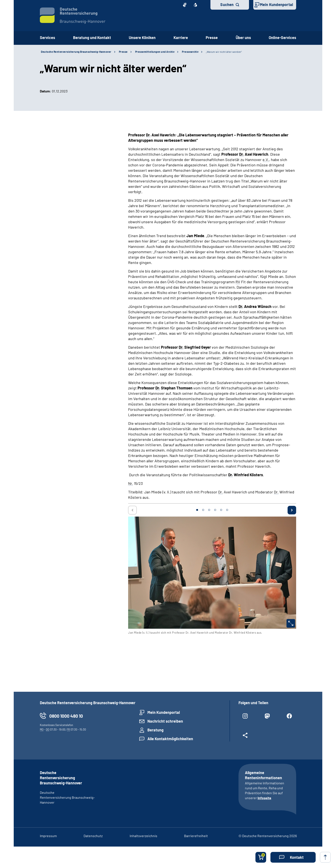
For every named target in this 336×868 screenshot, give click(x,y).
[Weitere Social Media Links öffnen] (245, 737)
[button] (293, 857)
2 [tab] (203, 510)
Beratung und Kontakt (92, 38)
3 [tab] (209, 510)
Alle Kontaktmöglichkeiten (170, 739)
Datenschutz (93, 836)
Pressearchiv (190, 52)
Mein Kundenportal (276, 5)
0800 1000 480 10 (66, 716)
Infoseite (264, 798)
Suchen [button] (227, 5)
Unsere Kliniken (142, 38)
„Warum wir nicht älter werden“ (224, 52)
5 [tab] (221, 510)
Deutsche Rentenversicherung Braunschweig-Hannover (76, 52)
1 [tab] (197, 510)
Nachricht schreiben (165, 721)
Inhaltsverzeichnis (143, 836)
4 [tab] (215, 510)
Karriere (181, 38)
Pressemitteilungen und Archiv (155, 52)
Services (47, 38)
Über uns (243, 38)
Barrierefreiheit (196, 836)
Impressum (48, 836)
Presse (212, 38)
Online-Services (282, 38)
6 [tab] (227, 510)
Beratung (155, 730)
